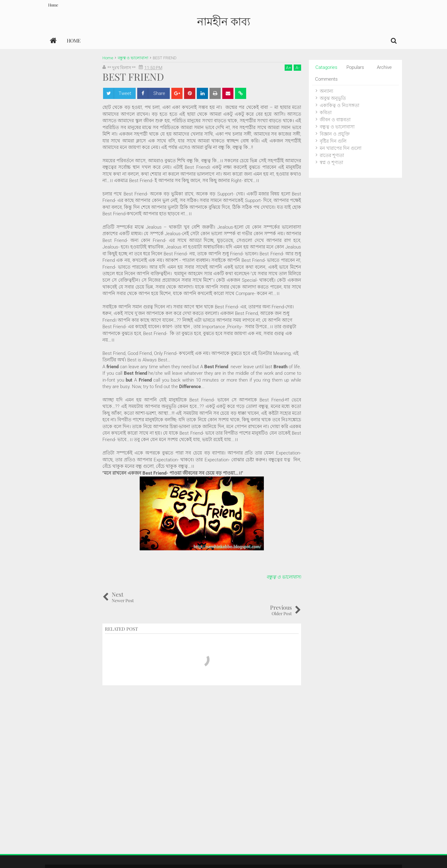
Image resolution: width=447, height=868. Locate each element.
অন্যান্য (326, 91)
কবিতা (326, 113)
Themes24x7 (384, 857)
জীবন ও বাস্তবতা (335, 120)
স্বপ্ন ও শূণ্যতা (331, 163)
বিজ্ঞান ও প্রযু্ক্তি (335, 134)
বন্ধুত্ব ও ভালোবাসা (284, 577)
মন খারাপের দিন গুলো (341, 148)
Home (53, 5)
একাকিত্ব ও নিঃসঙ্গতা (339, 105)
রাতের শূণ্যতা (332, 155)
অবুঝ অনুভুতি (333, 98)
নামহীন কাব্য (224, 21)
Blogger (341, 857)
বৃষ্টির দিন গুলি (333, 141)
